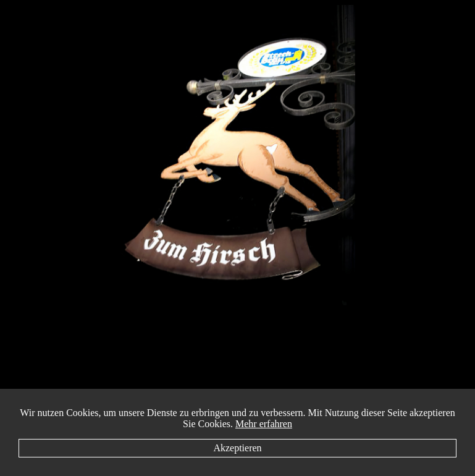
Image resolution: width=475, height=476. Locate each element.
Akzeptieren (237, 448)
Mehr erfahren (264, 424)
